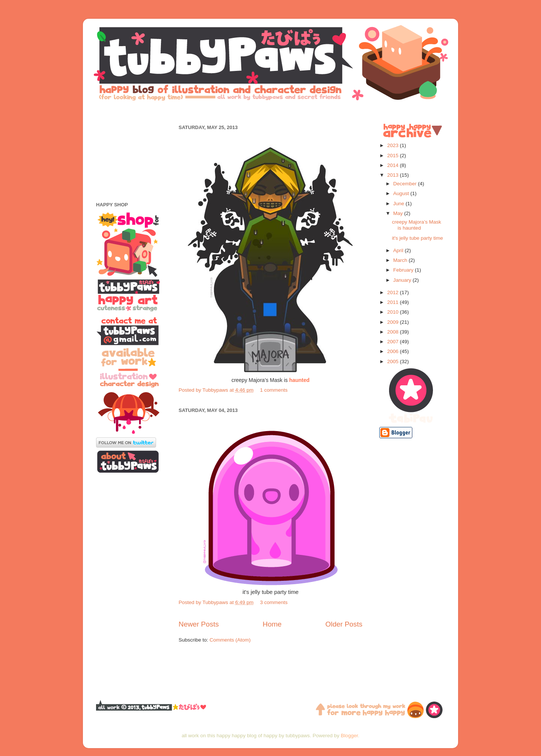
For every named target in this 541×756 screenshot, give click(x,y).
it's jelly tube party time (418, 238)
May (399, 213)
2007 (394, 342)
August (402, 193)
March (401, 260)
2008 (394, 332)
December (406, 184)
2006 (394, 351)
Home (272, 624)
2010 (394, 312)
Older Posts (344, 624)
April (399, 250)
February (404, 270)
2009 (394, 322)
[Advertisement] (270, 112)
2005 (394, 361)
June (399, 204)
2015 (394, 156)
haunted (299, 380)
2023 (394, 145)
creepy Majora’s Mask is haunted (417, 225)
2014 (394, 165)
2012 (394, 292)
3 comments (274, 602)
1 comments (274, 390)
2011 (394, 302)
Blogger (349, 736)
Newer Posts (199, 624)
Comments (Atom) (230, 640)
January (403, 280)
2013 (394, 175)
